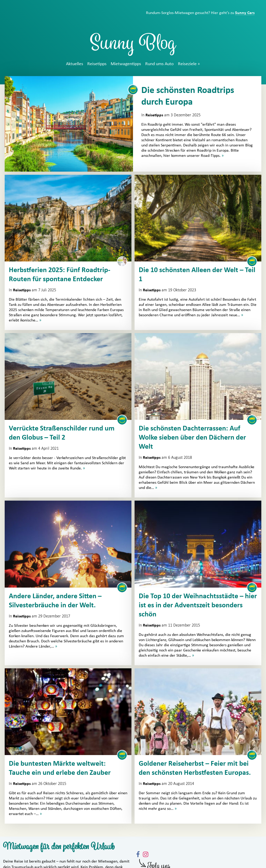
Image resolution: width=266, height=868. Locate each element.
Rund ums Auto (159, 64)
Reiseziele (187, 64)
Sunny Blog (133, 45)
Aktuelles (75, 64)
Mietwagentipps (126, 64)
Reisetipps (97, 64)
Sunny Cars (245, 13)
